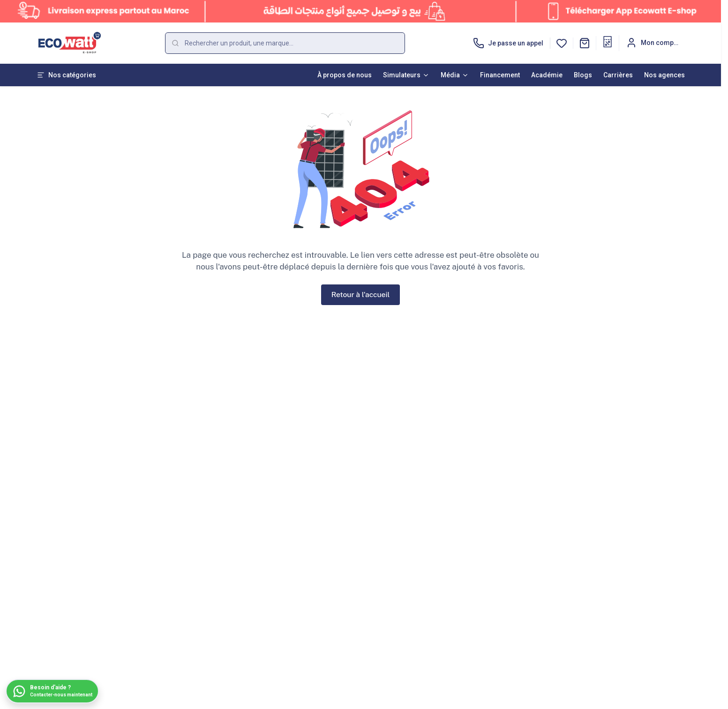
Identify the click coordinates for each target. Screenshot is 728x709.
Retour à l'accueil (360, 294)
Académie (547, 75)
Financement (500, 75)
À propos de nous (345, 75)
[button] (585, 43)
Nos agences (664, 75)
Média (455, 75)
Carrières (618, 75)
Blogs (583, 75)
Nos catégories (67, 75)
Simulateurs (406, 75)
